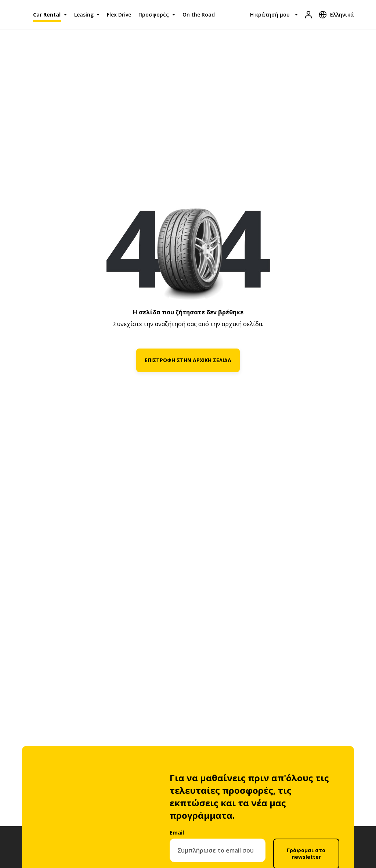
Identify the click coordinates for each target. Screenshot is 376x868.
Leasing (84, 15)
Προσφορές (154, 15)
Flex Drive (119, 15)
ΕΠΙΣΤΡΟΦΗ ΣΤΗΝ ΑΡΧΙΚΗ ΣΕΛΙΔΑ (188, 360)
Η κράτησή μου (270, 15)
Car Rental (47, 15)
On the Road (199, 15)
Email (177, 833)
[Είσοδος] (308, 15)
